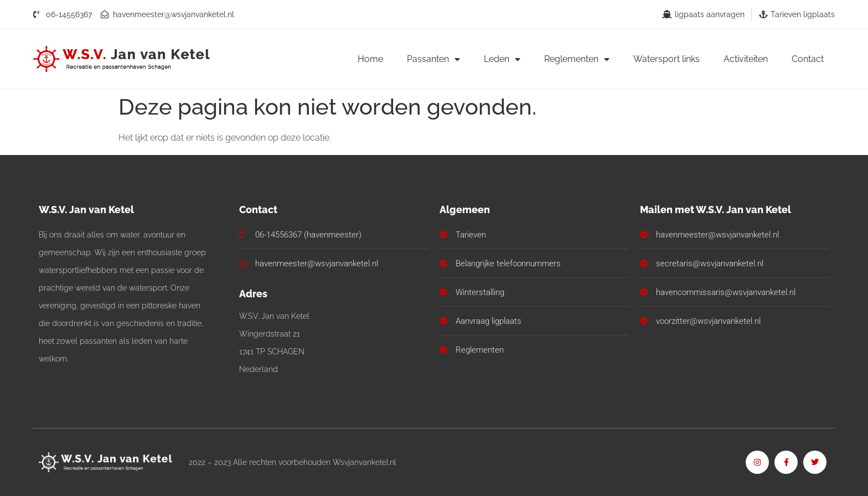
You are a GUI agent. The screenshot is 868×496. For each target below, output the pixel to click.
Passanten (433, 59)
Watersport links (666, 59)
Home (370, 59)
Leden (502, 59)
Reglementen (577, 59)
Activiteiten (746, 59)
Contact (808, 59)
